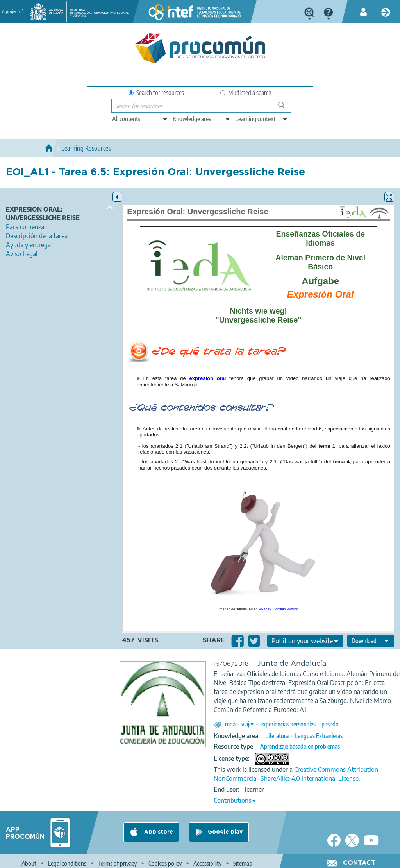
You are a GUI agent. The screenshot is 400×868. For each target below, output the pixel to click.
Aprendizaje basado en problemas (300, 746)
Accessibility (207, 863)
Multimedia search (246, 93)
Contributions (232, 800)
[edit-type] (140, 119)
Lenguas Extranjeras (319, 736)
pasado (330, 724)
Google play (225, 832)
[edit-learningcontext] (262, 119)
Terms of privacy (117, 863)
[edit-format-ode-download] (371, 641)
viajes (248, 724)
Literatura (277, 736)
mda (230, 724)
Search (285, 108)
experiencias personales (288, 724)
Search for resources (156, 93)
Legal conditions (67, 863)
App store (158, 832)
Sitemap (243, 863)
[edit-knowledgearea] (202, 119)
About (29, 863)
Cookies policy (165, 863)
